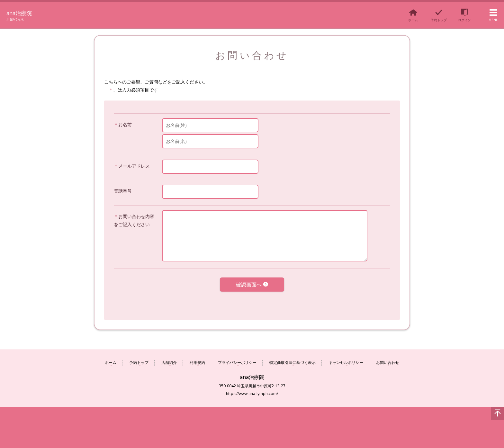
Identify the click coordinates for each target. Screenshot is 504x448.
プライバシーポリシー (237, 359)
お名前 (125, 124)
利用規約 (197, 359)
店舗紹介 (169, 359)
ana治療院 (23, 12)
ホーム (111, 359)
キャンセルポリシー (346, 359)
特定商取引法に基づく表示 (292, 359)
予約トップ (139, 359)
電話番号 (123, 191)
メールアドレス (134, 166)
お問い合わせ (388, 359)
